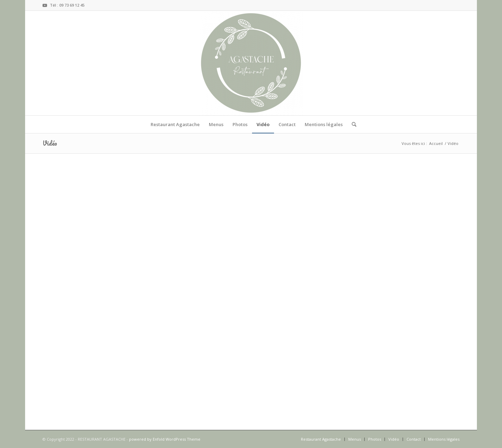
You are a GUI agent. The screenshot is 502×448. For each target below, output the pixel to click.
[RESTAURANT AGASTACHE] (251, 63)
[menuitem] (175, 124)
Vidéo (50, 143)
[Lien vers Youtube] (45, 5)
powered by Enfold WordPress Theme (165, 439)
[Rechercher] (352, 124)
